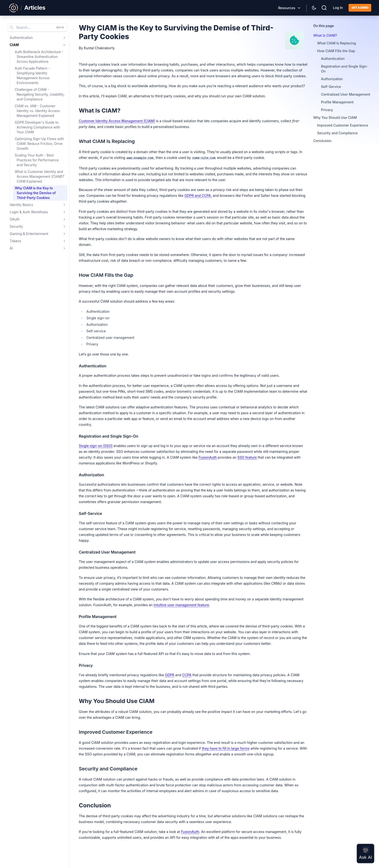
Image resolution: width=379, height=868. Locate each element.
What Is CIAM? (325, 35)
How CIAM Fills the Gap (336, 51)
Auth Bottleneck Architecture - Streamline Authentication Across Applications (39, 57)
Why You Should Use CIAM (335, 117)
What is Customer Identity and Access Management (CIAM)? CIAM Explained (40, 176)
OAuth (15, 219)
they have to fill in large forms (226, 748)
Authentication (21, 38)
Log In (338, 8)
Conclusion (322, 141)
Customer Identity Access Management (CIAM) (117, 121)
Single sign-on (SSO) (96, 446)
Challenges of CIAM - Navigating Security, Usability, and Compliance (40, 94)
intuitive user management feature (181, 605)
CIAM (14, 45)
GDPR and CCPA (198, 196)
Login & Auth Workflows (29, 212)
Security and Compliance (337, 133)
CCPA (187, 675)
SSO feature (247, 457)
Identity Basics (21, 205)
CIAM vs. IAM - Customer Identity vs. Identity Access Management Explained (37, 111)
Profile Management (337, 102)
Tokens (15, 241)
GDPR (170, 675)
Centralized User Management (346, 94)
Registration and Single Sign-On (344, 69)
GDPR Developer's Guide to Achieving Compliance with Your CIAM (37, 127)
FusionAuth (208, 457)
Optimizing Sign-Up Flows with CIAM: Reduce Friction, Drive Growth (39, 144)
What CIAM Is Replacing (336, 43)
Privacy (327, 110)
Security (16, 226)
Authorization (332, 79)
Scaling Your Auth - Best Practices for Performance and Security (37, 160)
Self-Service (331, 87)
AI (11, 248)
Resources (287, 8)
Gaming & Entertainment (29, 234)
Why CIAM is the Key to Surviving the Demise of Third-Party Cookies (35, 193)
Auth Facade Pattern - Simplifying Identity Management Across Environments (32, 75)
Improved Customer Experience (343, 125)
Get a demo (360, 8)
